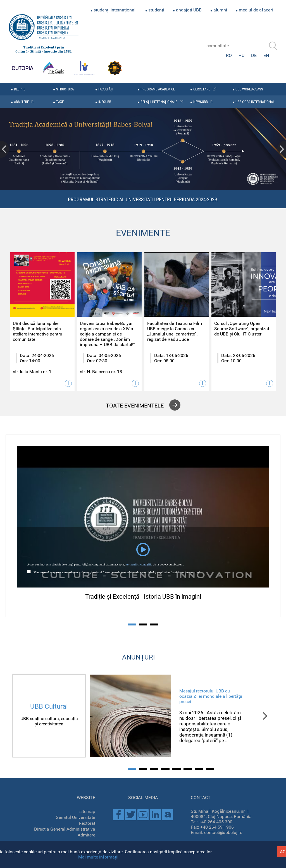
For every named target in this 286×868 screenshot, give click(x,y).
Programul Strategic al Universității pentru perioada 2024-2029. (143, 199)
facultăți (106, 89)
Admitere (86, 835)
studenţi (156, 10)
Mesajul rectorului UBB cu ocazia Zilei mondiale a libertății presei (211, 696)
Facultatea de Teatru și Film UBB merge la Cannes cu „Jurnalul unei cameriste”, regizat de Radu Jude (175, 331)
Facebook (118, 815)
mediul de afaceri (256, 10)
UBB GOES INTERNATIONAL (255, 102)
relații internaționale (159, 102)
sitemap (87, 811)
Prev (4, 149)
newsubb (201, 102)
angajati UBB (189, 10)
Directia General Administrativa (65, 829)
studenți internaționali (115, 10)
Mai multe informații (98, 857)
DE (254, 55)
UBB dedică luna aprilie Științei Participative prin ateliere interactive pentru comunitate (38, 331)
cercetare (202, 89)
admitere (21, 102)
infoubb (105, 102)
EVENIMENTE (143, 233)
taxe (60, 102)
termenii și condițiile (139, 564)
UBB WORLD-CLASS (249, 89)
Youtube (143, 815)
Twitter (131, 815)
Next (282, 149)
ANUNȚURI (139, 657)
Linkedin (155, 815)
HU (241, 55)
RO (229, 55)
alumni (220, 10)
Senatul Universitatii (76, 817)
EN (266, 55)
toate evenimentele (135, 406)
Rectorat (87, 823)
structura (65, 89)
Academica (168, 815)
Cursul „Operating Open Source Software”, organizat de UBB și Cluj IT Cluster (242, 329)
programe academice (158, 89)
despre (20, 89)
